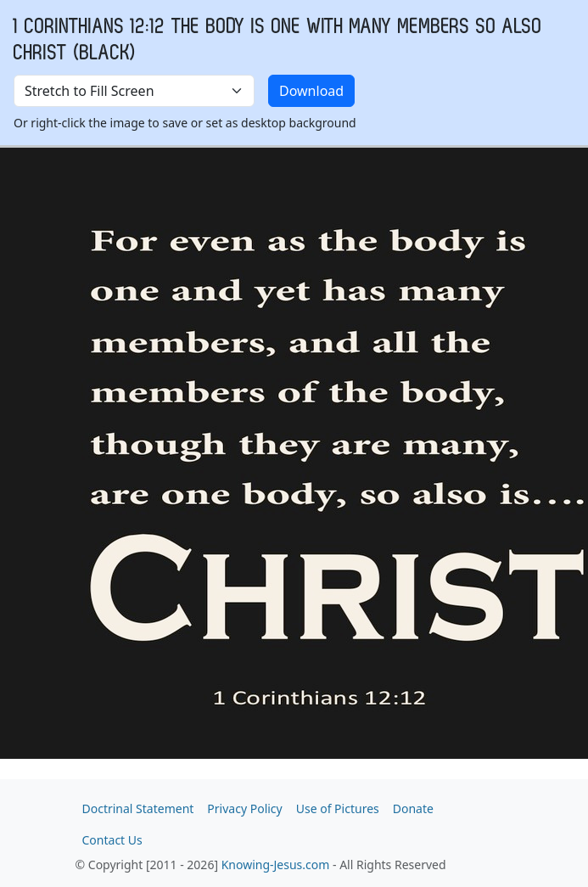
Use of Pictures (338, 808)
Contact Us (112, 840)
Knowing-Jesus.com (276, 865)
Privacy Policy (244, 808)
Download (311, 91)
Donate (413, 808)
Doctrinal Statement (138, 808)
